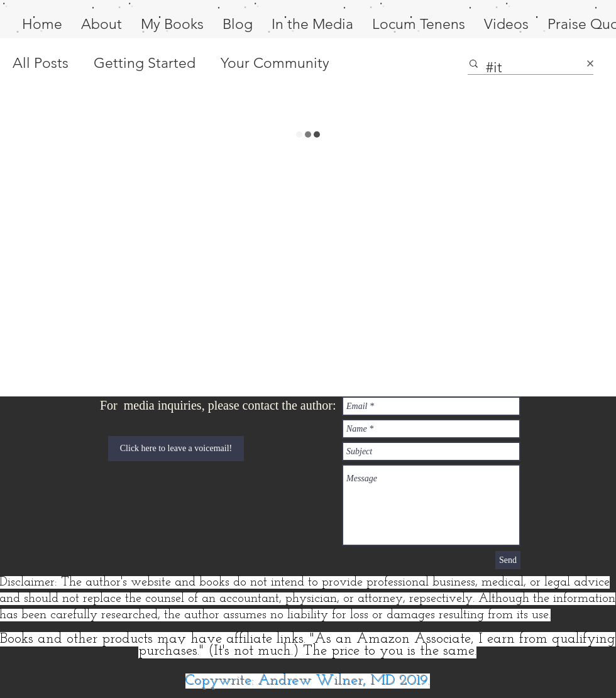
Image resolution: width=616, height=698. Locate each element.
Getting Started (145, 63)
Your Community (275, 63)
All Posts (41, 63)
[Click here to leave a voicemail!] (176, 449)
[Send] (508, 560)
